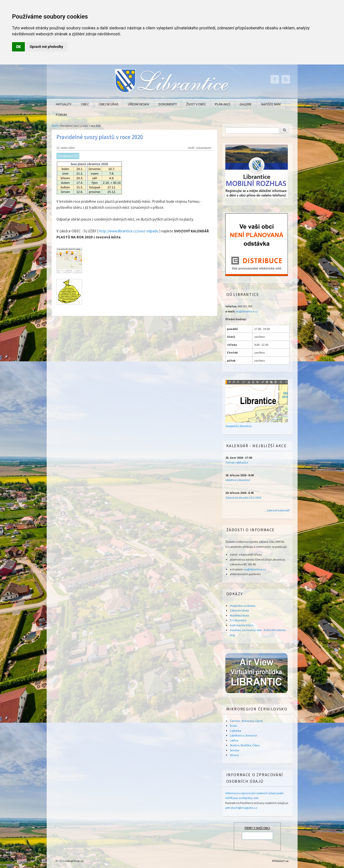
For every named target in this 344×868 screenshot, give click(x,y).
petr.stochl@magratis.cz (241, 808)
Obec (85, 104)
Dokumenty (168, 104)
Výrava (234, 755)
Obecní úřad (109, 104)
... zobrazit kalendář (277, 510)
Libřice (234, 740)
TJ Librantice (238, 620)
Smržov (235, 750)
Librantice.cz (74, 861)
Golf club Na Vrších (242, 625)
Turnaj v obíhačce (237, 462)
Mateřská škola (239, 615)
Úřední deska (139, 104)
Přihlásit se (280, 861)
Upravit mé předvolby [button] (47, 47)
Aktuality (64, 104)
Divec (233, 726)
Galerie (246, 104)
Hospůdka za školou (243, 606)
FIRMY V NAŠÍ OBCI (257, 828)
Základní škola (239, 610)
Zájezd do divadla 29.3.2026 (243, 497)
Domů (55, 126)
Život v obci (196, 104)
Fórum (61, 115)
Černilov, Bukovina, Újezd (246, 721)
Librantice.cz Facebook (275, 79)
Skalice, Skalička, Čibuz (245, 745)
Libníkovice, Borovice (243, 735)
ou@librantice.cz (247, 311)
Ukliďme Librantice (238, 480)
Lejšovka (235, 731)
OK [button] (18, 47)
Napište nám (271, 104)
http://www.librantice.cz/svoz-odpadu (129, 231)
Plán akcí (223, 104)
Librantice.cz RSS (286, 79)
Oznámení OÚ (68, 156)
